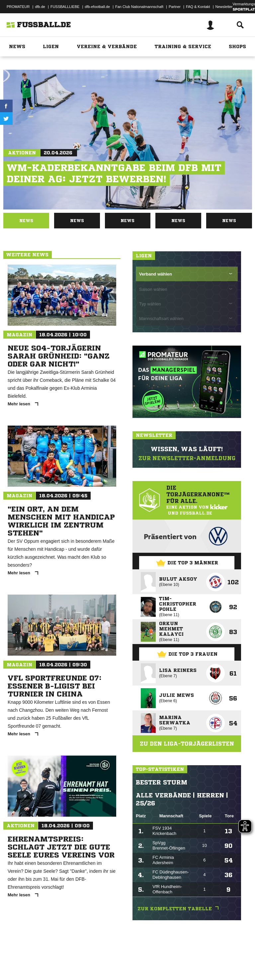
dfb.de (40, 7)
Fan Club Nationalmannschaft (139, 7)
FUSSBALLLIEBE (65, 7)
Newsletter (224, 7)
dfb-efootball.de (97, 7)
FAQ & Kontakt (198, 7)
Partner (175, 7)
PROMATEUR (18, 7)
